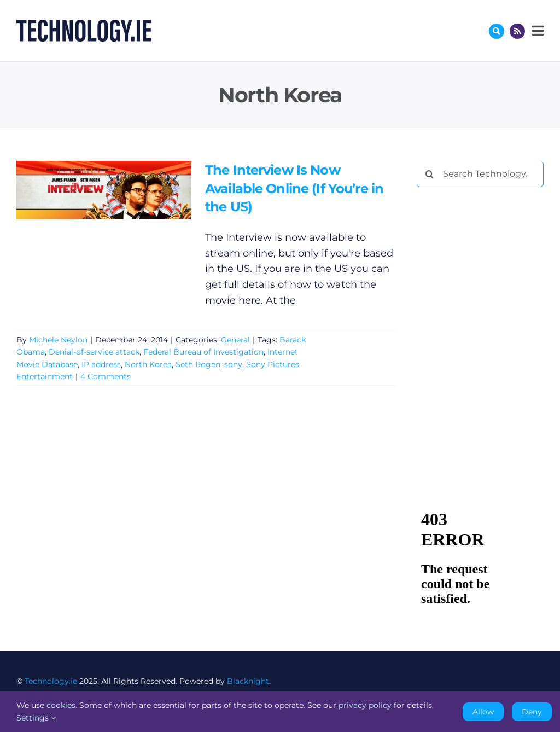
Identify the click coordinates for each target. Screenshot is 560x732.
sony (233, 364)
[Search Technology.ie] (480, 174)
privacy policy (365, 705)
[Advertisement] (488, 266)
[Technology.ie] (84, 25)
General (235, 340)
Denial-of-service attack (94, 352)
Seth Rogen (198, 364)
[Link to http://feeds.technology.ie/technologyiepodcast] (517, 31)
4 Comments (106, 376)
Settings (36, 718)
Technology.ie (51, 681)
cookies (61, 705)
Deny (532, 712)
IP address (101, 364)
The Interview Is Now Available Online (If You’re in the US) (294, 188)
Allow (483, 712)
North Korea (148, 364)
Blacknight (248, 681)
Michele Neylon (58, 340)
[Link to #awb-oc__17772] (497, 31)
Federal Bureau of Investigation (203, 352)
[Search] (430, 174)
